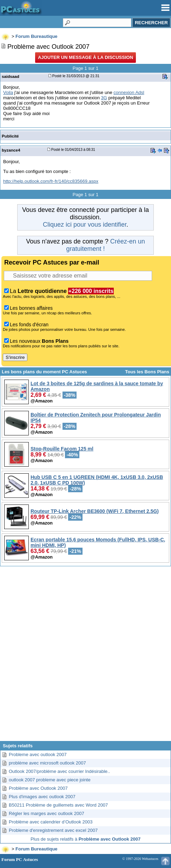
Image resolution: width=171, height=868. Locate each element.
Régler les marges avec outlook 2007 (47, 813)
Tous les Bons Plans (147, 372)
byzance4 (11, 150)
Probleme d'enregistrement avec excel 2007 (53, 830)
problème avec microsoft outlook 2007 (47, 763)
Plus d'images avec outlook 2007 (42, 797)
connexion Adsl (129, 92)
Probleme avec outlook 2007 (38, 755)
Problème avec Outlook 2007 (38, 788)
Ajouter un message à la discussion (85, 57)
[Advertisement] (85, 656)
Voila (8, 92)
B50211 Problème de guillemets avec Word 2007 (58, 805)
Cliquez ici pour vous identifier (85, 225)
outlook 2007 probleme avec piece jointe (50, 780)
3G (104, 98)
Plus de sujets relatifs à (85, 839)
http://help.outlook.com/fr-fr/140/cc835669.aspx (51, 181)
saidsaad (11, 76)
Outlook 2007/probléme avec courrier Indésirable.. (59, 771)
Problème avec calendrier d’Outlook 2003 (51, 822)
